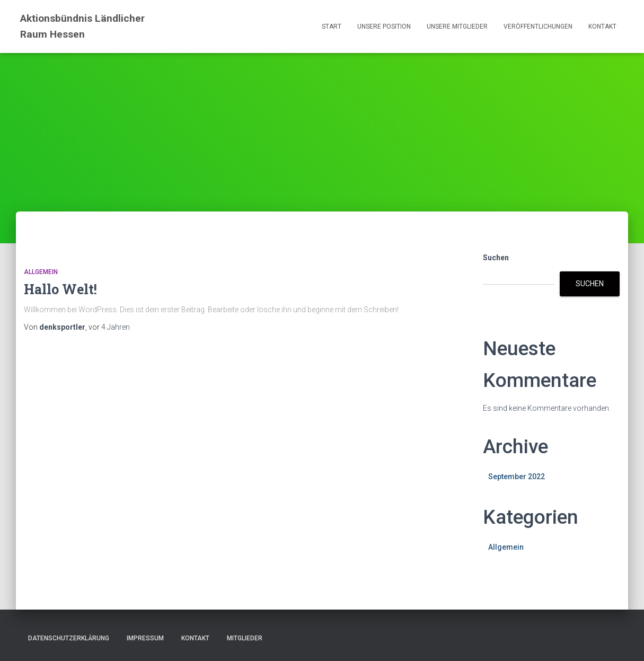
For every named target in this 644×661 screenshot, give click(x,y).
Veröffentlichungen (538, 27)
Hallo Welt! (60, 289)
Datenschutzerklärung (69, 638)
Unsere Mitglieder (457, 27)
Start (332, 27)
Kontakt (602, 27)
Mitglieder (245, 638)
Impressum (145, 638)
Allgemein (41, 272)
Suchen (496, 258)
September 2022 (517, 477)
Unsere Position (384, 27)
